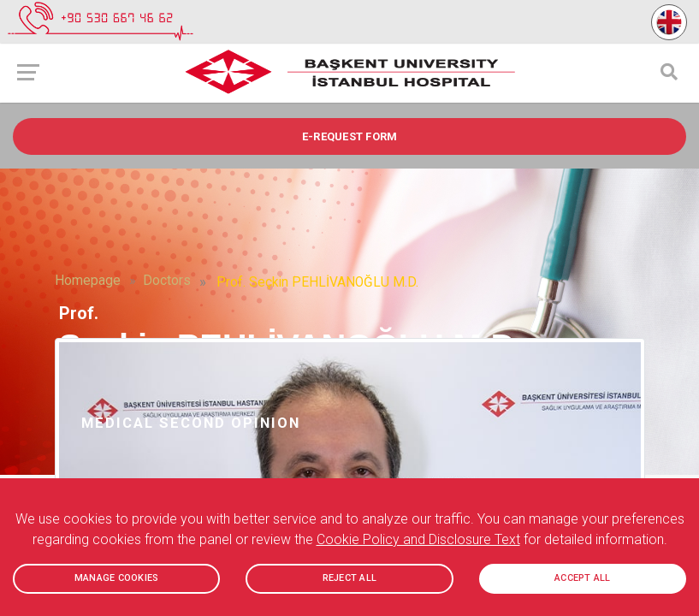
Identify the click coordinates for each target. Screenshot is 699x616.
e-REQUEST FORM (350, 136)
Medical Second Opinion (191, 422)
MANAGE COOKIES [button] (117, 579)
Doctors (167, 281)
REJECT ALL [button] (349, 579)
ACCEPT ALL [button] (583, 579)
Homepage (88, 281)
